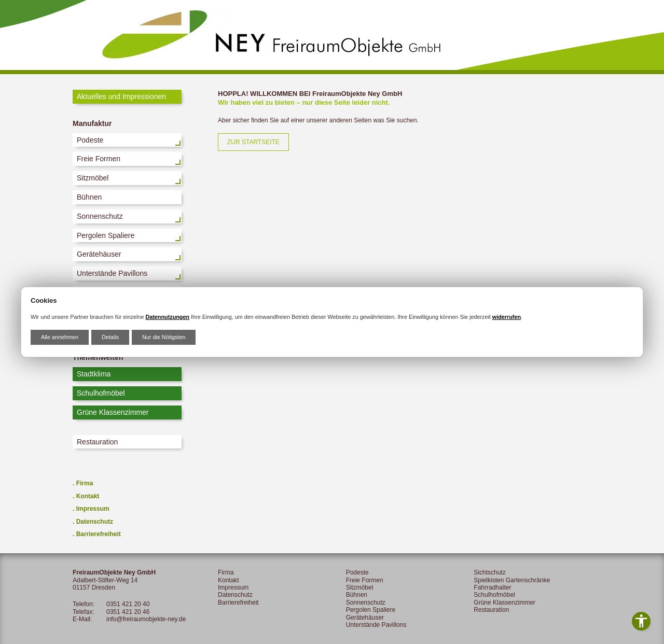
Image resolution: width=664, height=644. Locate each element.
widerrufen (507, 317)
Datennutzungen (167, 317)
